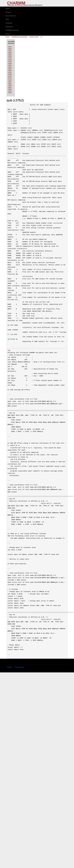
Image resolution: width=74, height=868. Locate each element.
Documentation (11, 16)
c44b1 (10, 69)
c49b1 (10, 50)
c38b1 (10, 87)
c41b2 (10, 80)
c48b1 (10, 54)
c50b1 (10, 47)
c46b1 (10, 61)
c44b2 (10, 70)
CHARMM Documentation (19, 37)
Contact (10, 667)
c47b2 (10, 59)
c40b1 (10, 82)
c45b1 (10, 65)
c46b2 (10, 63)
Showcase (9, 23)
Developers (9, 27)
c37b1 (10, 91)
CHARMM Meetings (12, 30)
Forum (8, 34)
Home (8, 9)
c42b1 (10, 76)
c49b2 (10, 52)
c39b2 (10, 85)
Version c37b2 (34, 37)
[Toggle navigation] (66, 21)
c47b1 (10, 58)
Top (9, 350)
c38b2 (10, 89)
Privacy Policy (20, 667)
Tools (7, 19)
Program (9, 12)
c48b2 (10, 56)
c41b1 (10, 78)
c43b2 (10, 74)
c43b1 (10, 72)
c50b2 (10, 48)
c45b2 (10, 67)
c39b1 (10, 83)
